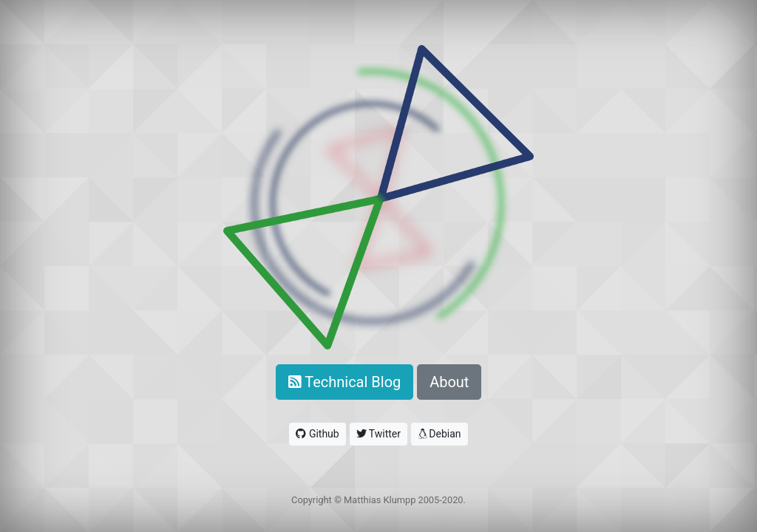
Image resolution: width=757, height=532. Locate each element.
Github (317, 434)
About (449, 382)
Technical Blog (345, 382)
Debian (439, 434)
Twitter (378, 434)
